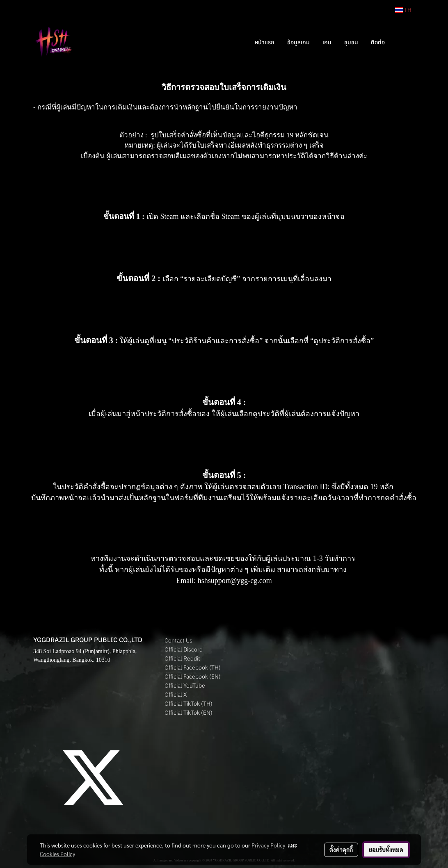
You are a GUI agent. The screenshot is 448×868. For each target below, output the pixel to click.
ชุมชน (351, 42)
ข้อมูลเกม (298, 42)
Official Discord (184, 649)
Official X (176, 695)
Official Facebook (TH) (193, 668)
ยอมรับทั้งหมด (386, 850)
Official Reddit (182, 658)
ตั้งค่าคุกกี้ (341, 850)
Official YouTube (185, 686)
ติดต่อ (378, 42)
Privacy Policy (268, 845)
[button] (403, 42)
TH (403, 10)
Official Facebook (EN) (193, 677)
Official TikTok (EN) (189, 713)
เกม (327, 42)
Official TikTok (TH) (189, 704)
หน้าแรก (265, 42)
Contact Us (178, 640)
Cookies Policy (57, 854)
